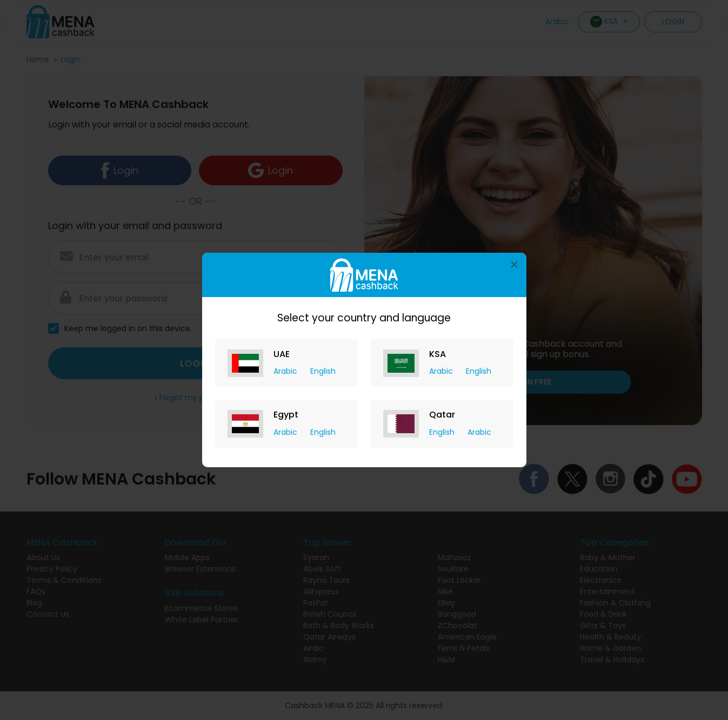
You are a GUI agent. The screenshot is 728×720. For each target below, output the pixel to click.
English (323, 371)
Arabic (286, 371)
